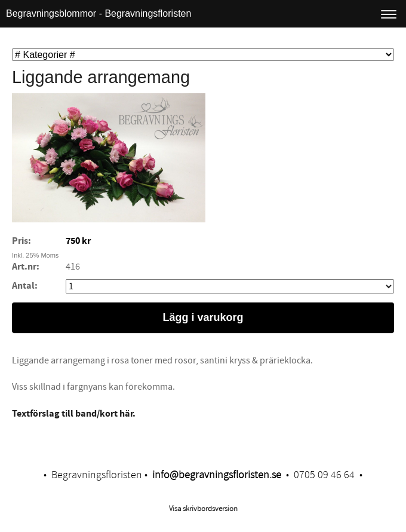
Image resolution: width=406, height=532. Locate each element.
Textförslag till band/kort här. (74, 414)
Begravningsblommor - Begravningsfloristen (99, 13)
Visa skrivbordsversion (203, 509)
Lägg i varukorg (203, 317)
